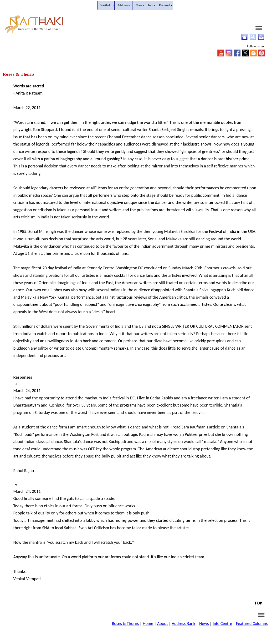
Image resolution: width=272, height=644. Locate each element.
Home (148, 624)
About (162, 624)
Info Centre (222, 624)
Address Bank (183, 624)
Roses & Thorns (125, 624)
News (204, 624)
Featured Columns (252, 624)
